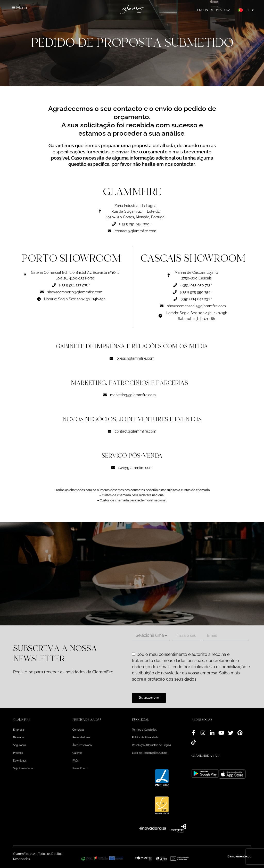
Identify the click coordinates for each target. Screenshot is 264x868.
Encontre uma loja (214, 10)
